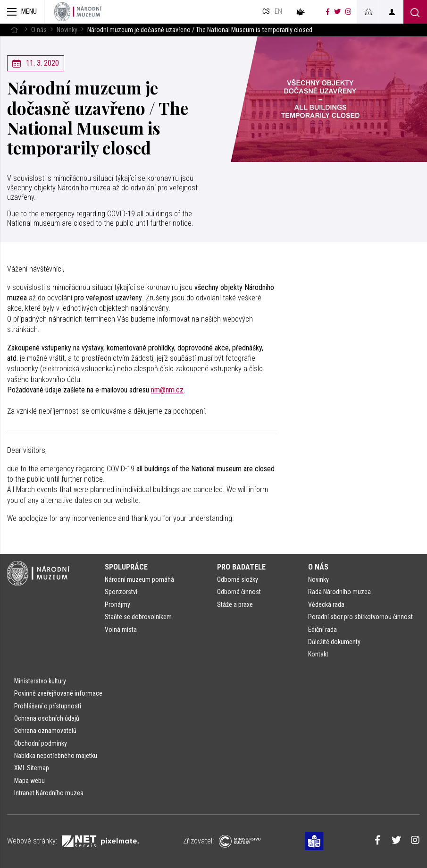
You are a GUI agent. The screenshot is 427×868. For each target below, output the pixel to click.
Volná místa (121, 630)
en (278, 12)
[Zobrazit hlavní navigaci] (22, 12)
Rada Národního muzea (339, 592)
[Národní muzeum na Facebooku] (328, 12)
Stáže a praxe (235, 604)
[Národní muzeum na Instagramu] (348, 12)
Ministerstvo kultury (40, 681)
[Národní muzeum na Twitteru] (337, 12)
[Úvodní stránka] (78, 12)
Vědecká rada (326, 604)
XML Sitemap (32, 768)
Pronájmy (117, 604)
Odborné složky (238, 579)
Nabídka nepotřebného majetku (56, 756)
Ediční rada (322, 630)
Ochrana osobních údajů (47, 718)
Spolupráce (126, 567)
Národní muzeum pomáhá (139, 579)
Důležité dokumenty (334, 642)
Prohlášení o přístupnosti (48, 706)
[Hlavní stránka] (14, 30)
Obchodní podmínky (41, 743)
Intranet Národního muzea (49, 793)
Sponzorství (121, 592)
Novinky (67, 30)
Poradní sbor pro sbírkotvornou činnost (360, 617)
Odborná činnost (239, 592)
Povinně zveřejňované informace (58, 693)
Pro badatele (241, 567)
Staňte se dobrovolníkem (138, 617)
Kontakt (318, 654)
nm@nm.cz (167, 390)
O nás (39, 30)
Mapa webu (29, 781)
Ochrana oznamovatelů (45, 731)
